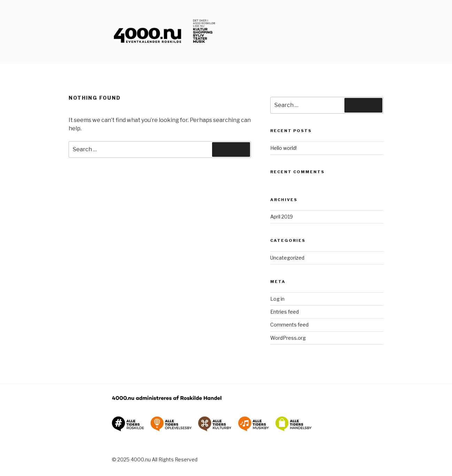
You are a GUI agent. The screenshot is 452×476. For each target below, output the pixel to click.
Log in (277, 299)
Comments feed (289, 325)
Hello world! (283, 148)
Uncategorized (287, 258)
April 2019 (282, 217)
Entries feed (285, 312)
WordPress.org (288, 338)
